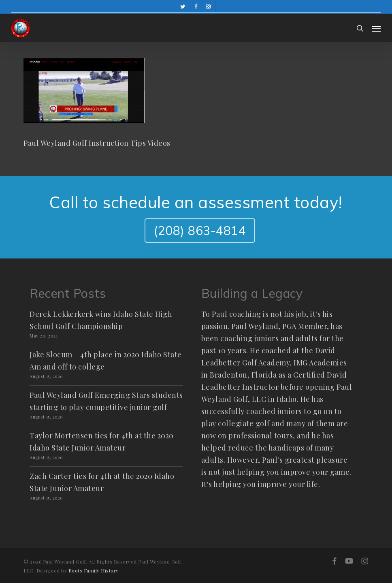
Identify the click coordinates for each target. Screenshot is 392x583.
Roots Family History (94, 570)
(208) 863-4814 (200, 231)
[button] (376, 28)
